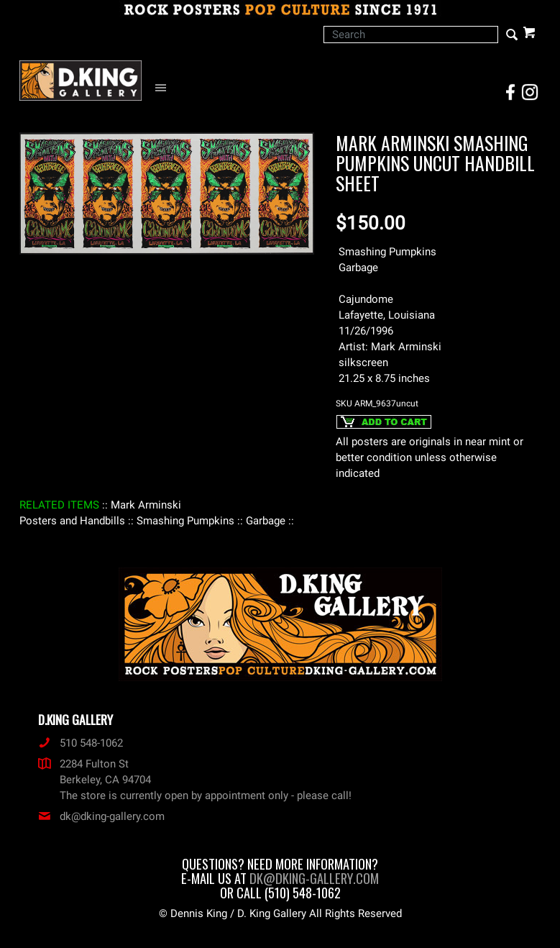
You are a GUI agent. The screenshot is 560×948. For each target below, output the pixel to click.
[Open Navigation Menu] (164, 88)
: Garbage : (266, 521)
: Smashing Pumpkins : (185, 521)
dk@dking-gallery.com (101, 816)
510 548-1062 (81, 743)
